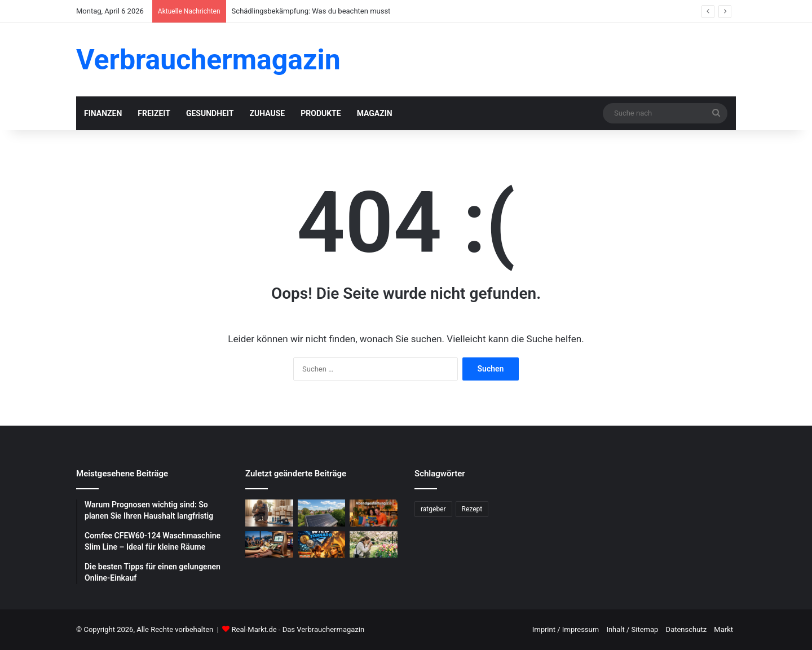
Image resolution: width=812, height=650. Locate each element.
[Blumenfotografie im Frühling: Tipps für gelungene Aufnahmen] (374, 545)
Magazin (375, 113)
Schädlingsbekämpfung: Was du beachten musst (311, 11)
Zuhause (267, 113)
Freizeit (154, 113)
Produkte (321, 113)
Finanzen (103, 113)
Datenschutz (686, 629)
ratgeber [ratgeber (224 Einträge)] (433, 509)
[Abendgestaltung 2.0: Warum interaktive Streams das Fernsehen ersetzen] (374, 513)
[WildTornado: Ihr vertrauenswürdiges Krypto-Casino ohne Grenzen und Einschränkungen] (322, 545)
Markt (723, 629)
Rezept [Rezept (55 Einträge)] (472, 509)
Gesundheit (210, 113)
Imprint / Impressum (566, 629)
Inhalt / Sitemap (632, 629)
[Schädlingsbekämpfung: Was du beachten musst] (269, 513)
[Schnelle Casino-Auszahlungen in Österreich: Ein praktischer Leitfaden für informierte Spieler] (269, 545)
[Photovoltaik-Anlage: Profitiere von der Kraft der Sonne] (322, 513)
